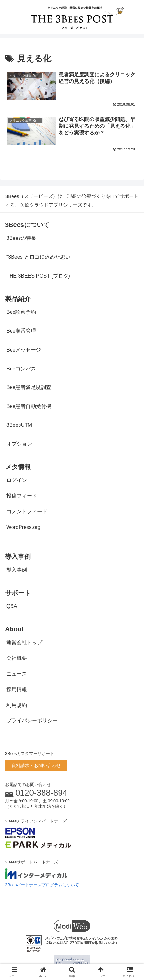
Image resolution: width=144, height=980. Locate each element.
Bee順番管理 (21, 331)
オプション (19, 444)
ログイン (17, 480)
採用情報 (17, 689)
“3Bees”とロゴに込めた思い (38, 257)
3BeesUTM (19, 425)
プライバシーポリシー (32, 721)
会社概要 (17, 658)
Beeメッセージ (24, 350)
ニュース (17, 674)
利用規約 (17, 705)
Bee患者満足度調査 (29, 387)
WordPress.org (23, 527)
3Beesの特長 (21, 238)
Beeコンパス (21, 369)
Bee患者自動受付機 (29, 406)
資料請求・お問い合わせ (36, 765)
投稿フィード (22, 496)
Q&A (12, 606)
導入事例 (17, 570)
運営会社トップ (24, 642)
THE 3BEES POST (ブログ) (38, 276)
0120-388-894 (41, 793)
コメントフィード (27, 511)
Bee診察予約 (21, 312)
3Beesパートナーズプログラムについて (42, 885)
